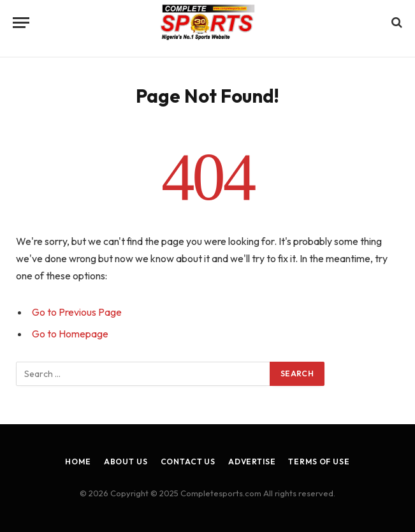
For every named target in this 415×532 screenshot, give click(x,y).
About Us (126, 462)
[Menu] (21, 23)
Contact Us (188, 462)
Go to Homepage (70, 334)
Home (78, 462)
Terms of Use (319, 462)
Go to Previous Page (77, 312)
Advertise (252, 462)
